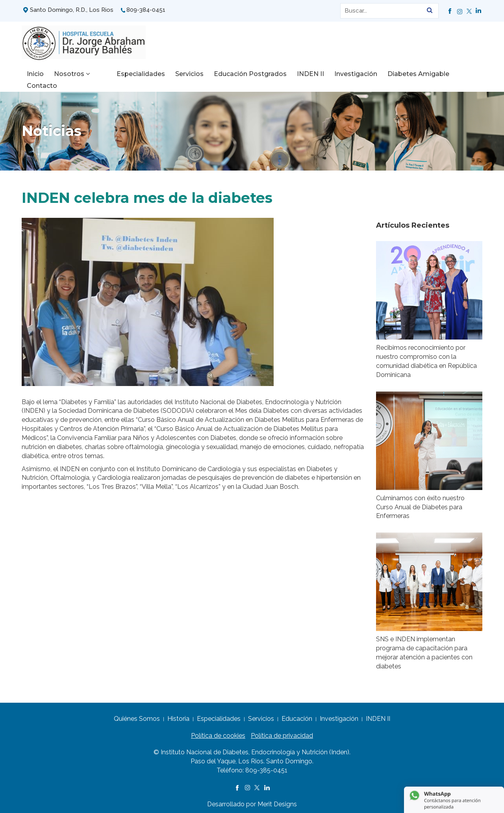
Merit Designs (277, 800)
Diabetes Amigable (402, 74)
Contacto (458, 74)
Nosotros (72, 74)
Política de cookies (218, 732)
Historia (178, 715)
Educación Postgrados (234, 74)
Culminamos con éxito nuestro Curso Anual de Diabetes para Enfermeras (420, 503)
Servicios (173, 74)
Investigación (339, 74)
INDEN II (294, 74)
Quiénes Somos (137, 715)
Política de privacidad (282, 732)
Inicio (35, 74)
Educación (297, 715)
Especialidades (124, 74)
